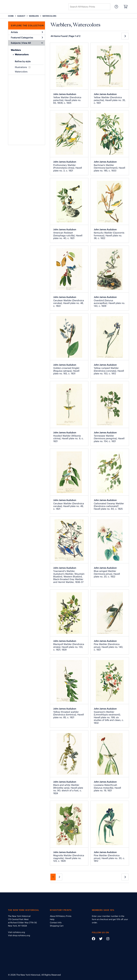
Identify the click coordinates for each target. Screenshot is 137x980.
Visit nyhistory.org (16, 932)
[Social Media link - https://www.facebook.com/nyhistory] (94, 939)
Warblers (16, 50)
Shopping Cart (57, 926)
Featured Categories (27, 38)
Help (52, 919)
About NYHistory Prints (61, 916)
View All (26, 43)
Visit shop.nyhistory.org (19, 935)
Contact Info (56, 923)
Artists (27, 32)
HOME (11, 16)
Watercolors (22, 54)
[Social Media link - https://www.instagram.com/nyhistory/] (106, 939)
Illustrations (21, 67)
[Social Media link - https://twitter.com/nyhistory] (99, 939)
